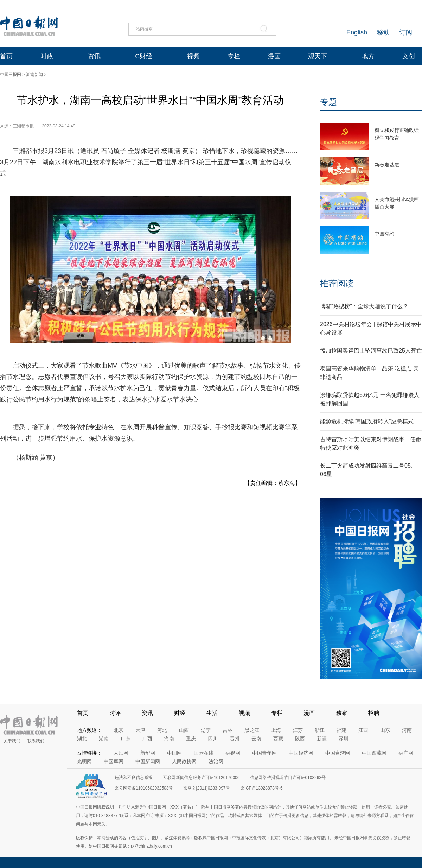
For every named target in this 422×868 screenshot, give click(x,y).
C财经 (144, 56)
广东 (126, 739)
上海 (276, 730)
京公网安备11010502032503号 (144, 788)
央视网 (233, 753)
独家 (341, 713)
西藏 (278, 739)
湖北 (82, 739)
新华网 (148, 753)
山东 (385, 730)
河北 (162, 730)
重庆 (191, 739)
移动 (383, 32)
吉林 (228, 730)
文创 (409, 56)
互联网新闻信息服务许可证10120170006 (201, 778)
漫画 (274, 56)
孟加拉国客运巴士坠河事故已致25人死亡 (371, 351)
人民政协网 (184, 761)
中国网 (174, 753)
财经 (180, 713)
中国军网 (114, 761)
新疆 (322, 739)
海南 (169, 739)
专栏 (234, 56)
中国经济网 (301, 753)
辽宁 (206, 730)
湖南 (104, 739)
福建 (341, 730)
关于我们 (12, 741)
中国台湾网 (338, 753)
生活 (212, 713)
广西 (147, 739)
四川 (213, 739)
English (357, 32)
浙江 (320, 730)
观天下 (318, 56)
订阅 (406, 32)
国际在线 (204, 753)
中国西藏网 (374, 753)
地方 (368, 56)
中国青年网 (264, 753)
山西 (184, 730)
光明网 (84, 761)
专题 (328, 102)
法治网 (216, 761)
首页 (6, 56)
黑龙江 (252, 730)
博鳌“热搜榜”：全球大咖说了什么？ (364, 306)
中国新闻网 (148, 761)
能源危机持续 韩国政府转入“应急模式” (368, 421)
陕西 (300, 739)
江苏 (298, 730)
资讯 (94, 56)
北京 (119, 730)
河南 (407, 730)
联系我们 (36, 741)
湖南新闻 (34, 75)
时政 (47, 56)
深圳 (344, 739)
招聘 (374, 713)
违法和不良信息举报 (134, 778)
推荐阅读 (337, 283)
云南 (256, 739)
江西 (363, 730)
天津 (140, 730)
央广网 (406, 753)
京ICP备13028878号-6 (262, 788)
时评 (115, 713)
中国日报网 (11, 75)
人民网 (121, 753)
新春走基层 (387, 165)
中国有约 (384, 234)
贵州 (235, 739)
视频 (193, 56)
